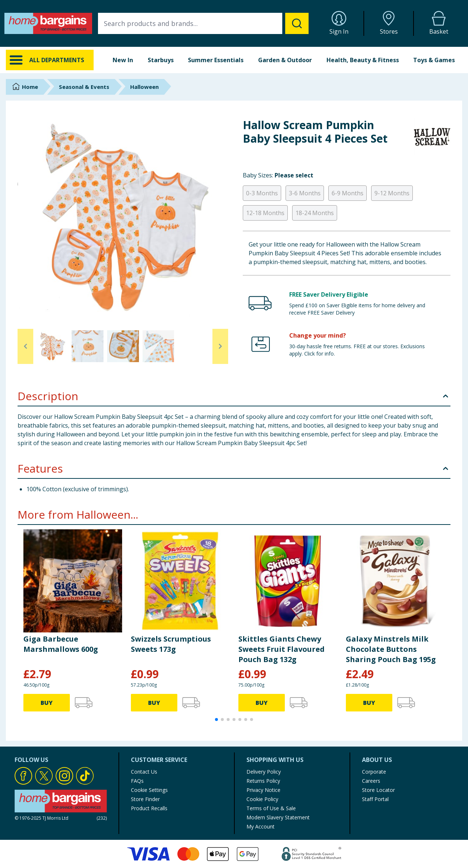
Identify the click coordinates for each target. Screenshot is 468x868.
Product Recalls (149, 808)
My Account (261, 826)
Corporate (374, 772)
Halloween (144, 87)
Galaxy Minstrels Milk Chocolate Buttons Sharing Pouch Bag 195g (391, 649)
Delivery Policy (264, 772)
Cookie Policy (262, 799)
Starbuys (161, 60)
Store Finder (145, 799)
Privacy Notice (263, 790)
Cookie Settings (149, 790)
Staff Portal (375, 799)
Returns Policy (263, 781)
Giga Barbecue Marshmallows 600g (61, 644)
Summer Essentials (216, 60)
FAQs (137, 781)
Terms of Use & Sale (271, 808)
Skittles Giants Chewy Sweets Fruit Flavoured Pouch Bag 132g (282, 649)
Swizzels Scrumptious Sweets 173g (171, 644)
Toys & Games (434, 60)
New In (123, 60)
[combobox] (203, 23)
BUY (47, 703)
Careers (371, 781)
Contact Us (144, 772)
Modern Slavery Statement (278, 817)
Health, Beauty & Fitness (363, 60)
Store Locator (378, 790)
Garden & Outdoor (285, 60)
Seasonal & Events (84, 87)
